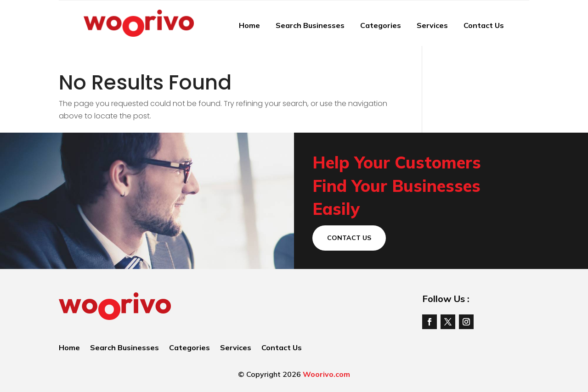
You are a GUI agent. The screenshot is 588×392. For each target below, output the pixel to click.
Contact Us (484, 25)
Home (249, 25)
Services (432, 25)
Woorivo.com (326, 374)
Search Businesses (310, 25)
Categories (381, 25)
